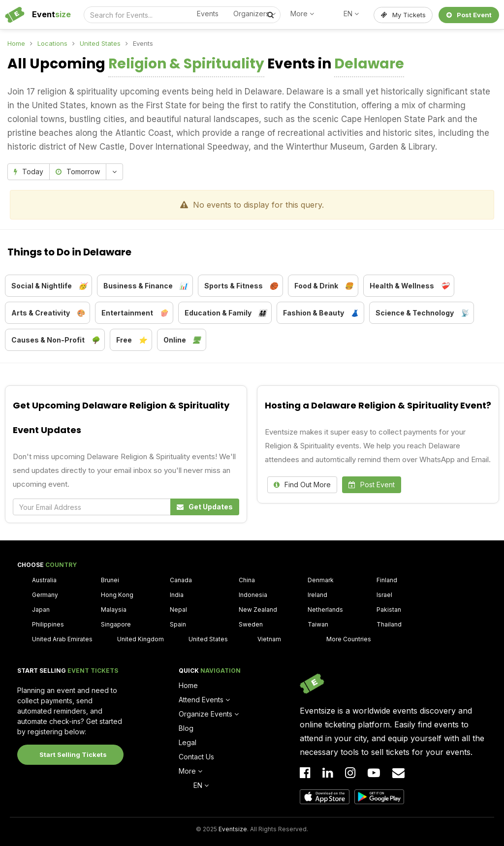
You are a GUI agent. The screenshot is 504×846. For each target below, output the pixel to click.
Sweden (251, 624)
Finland (387, 580)
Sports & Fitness (241, 286)
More (302, 14)
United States (100, 43)
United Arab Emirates (62, 639)
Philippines (48, 624)
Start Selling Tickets (73, 754)
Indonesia (253, 595)
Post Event (469, 15)
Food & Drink (324, 286)
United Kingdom (141, 639)
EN (351, 14)
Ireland (317, 595)
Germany (45, 595)
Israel (384, 595)
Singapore (116, 624)
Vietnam (269, 639)
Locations (52, 43)
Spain (178, 624)
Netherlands (325, 610)
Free (131, 340)
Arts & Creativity (48, 313)
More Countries (349, 639)
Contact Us (196, 757)
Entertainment (135, 313)
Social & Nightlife (49, 286)
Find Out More (302, 485)
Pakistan (389, 610)
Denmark (321, 580)
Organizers (254, 14)
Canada (181, 580)
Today (29, 172)
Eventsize (233, 829)
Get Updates (205, 507)
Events (208, 14)
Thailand (389, 624)
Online (182, 340)
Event (51, 14)
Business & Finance (145, 286)
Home (16, 43)
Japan (41, 610)
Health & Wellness (409, 286)
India (177, 595)
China (247, 580)
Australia (44, 580)
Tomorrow (78, 172)
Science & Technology (422, 313)
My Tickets (403, 15)
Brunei (110, 580)
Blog (186, 728)
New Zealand (258, 610)
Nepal (178, 610)
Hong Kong (117, 595)
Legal (188, 742)
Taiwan (318, 624)
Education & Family (225, 313)
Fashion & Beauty (321, 313)
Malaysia (114, 610)
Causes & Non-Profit (55, 340)
